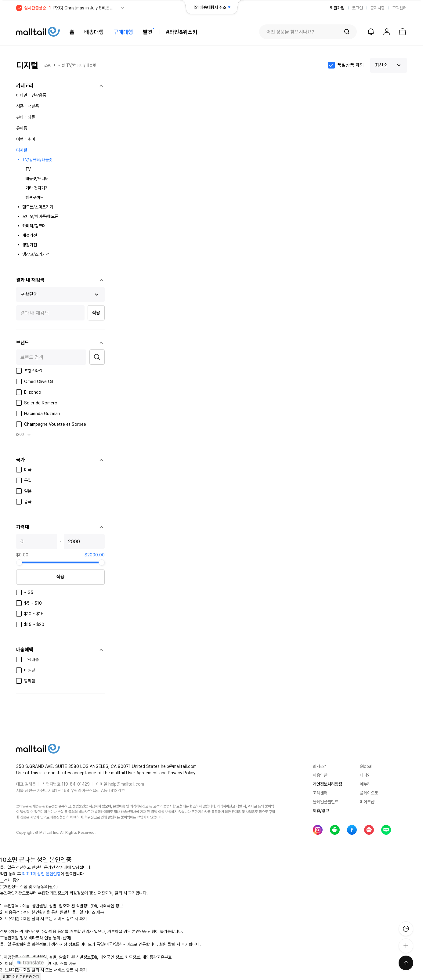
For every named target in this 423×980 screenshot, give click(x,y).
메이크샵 (367, 802)
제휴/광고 (321, 811)
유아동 (22, 128)
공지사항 (378, 8)
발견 (148, 32)
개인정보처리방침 (327, 784)
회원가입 (337, 8)
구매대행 (123, 32)
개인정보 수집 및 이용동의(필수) (29, 887)
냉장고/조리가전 (36, 254)
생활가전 (30, 245)
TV (28, 169)
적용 (96, 313)
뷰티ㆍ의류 (26, 117)
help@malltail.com (126, 784)
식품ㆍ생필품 (27, 106)
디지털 (60, 66)
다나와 (365, 775)
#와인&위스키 (182, 32)
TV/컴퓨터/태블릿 (81, 66)
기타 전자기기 (37, 188)
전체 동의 (10, 880)
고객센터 (399, 8)
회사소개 (320, 766)
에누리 (365, 784)
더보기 (24, 435)
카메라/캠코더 (34, 226)
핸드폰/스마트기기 (38, 207)
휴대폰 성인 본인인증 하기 (21, 977)
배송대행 (94, 32)
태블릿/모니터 (37, 179)
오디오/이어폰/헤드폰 (40, 216)
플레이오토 (369, 793)
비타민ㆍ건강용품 (31, 95)
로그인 (357, 8)
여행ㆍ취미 (26, 139)
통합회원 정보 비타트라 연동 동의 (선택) (36, 938)
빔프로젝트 (34, 197)
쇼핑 (48, 66)
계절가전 (30, 235)
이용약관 (320, 775)
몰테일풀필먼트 (326, 802)
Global (366, 766)
